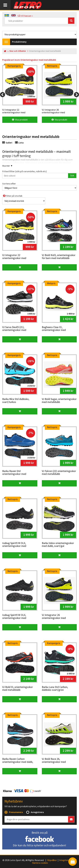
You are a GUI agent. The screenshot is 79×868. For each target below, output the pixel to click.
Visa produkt (20, 120)
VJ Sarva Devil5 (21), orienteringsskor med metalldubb (14, 329)
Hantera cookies (40, 863)
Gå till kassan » (25, 16)
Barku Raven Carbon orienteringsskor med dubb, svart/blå (18, 761)
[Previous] (3, 95)
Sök (72, 175)
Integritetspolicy (67, 860)
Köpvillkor (52, 860)
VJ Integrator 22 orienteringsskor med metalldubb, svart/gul (14, 257)
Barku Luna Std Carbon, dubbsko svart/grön (55, 689)
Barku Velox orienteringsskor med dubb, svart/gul (58, 545)
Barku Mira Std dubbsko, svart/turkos (16, 401)
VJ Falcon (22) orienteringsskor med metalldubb (59, 473)
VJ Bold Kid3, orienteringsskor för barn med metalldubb (59, 257)
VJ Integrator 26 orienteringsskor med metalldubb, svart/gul (54, 617)
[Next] (76, 95)
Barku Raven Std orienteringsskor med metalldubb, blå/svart (14, 473)
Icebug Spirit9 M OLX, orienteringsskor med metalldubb (14, 545)
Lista (19, 143)
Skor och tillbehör (18, 51)
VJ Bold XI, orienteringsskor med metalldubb (18, 689)
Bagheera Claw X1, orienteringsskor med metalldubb (54, 329)
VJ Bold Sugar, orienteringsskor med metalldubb (59, 401)
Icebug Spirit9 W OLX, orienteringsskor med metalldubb (14, 617)
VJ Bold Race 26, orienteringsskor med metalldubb (54, 761)
